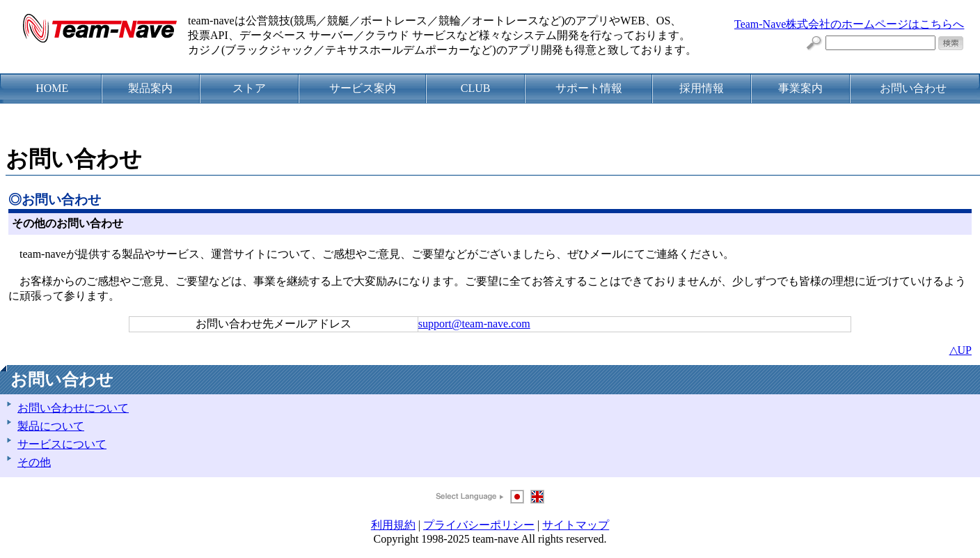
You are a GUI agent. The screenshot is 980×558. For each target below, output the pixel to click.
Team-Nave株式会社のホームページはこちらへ (849, 24)
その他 (34, 462)
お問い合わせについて (73, 408)
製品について (51, 426)
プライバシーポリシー (479, 525)
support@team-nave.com (474, 324)
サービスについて (62, 444)
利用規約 (393, 525)
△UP (961, 350)
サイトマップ (576, 525)
